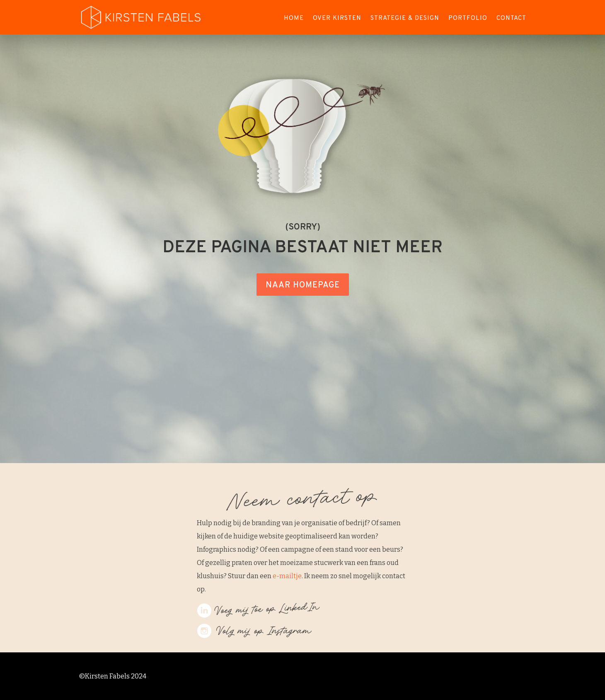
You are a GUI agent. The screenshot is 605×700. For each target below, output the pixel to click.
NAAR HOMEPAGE (303, 285)
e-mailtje (287, 576)
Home (294, 19)
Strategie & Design (405, 19)
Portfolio (468, 19)
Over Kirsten (337, 19)
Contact (511, 19)
